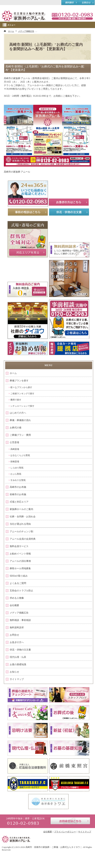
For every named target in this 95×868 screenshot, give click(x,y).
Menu (47, 25)
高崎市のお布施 (18, 487)
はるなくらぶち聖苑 (20, 455)
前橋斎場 (15, 462)
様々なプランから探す (21, 387)
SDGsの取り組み (19, 576)
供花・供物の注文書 (20, 650)
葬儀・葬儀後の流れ (20, 420)
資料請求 (70, 3)
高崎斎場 (15, 449)
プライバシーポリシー (65, 832)
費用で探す (16, 400)
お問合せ (14, 635)
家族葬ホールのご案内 (21, 509)
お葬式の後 (16, 428)
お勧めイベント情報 (20, 554)
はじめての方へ (18, 413)
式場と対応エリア (19, 502)
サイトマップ (17, 679)
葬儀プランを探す (19, 381)
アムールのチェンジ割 (21, 531)
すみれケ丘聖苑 (18, 480)
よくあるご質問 (18, 583)
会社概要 (14, 605)
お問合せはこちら (70, 821)
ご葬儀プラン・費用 (20, 435)
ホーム (13, 373)
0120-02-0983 (72, 16)
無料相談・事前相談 (20, 620)
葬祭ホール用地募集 (20, 568)
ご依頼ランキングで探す (22, 394)
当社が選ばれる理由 (20, 524)
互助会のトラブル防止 (21, 591)
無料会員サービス (19, 546)
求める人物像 (17, 598)
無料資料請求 (17, 627)
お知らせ (14, 672)
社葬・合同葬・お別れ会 (23, 517)
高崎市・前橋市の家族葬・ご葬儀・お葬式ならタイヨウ (53, 847)
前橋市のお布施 (18, 494)
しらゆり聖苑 (17, 468)
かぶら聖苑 (16, 474)
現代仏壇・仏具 (18, 657)
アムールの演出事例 (20, 561)
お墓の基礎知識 (18, 664)
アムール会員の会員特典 (23, 539)
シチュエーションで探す (22, 406)
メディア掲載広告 (19, 613)
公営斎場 (14, 442)
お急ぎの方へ (17, 642)
